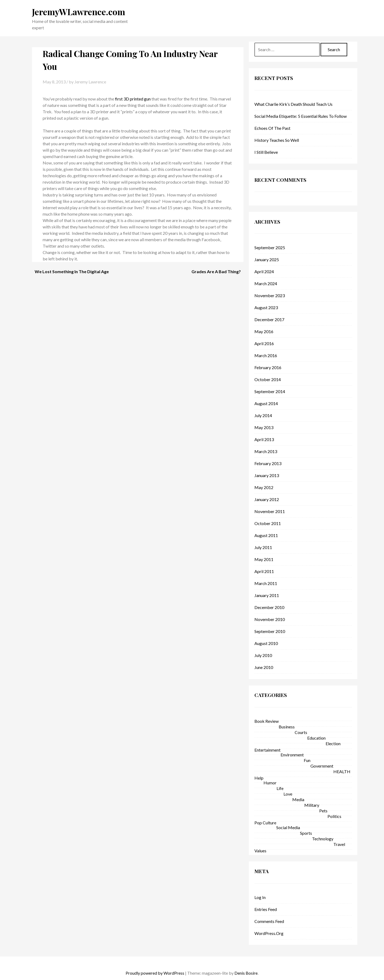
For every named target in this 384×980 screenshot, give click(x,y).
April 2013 (264, 439)
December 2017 (269, 319)
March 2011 (266, 583)
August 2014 (266, 403)
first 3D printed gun (133, 99)
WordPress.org (269, 933)
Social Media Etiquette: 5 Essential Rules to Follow (301, 116)
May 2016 (264, 331)
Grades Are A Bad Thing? (216, 271)
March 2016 (266, 355)
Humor (270, 783)
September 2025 (270, 247)
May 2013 (264, 427)
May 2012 (264, 487)
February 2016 (268, 367)
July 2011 (263, 547)
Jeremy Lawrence (90, 82)
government (322, 766)
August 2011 (266, 535)
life (280, 788)
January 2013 (267, 475)
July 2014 (263, 415)
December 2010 (269, 607)
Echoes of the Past (272, 128)
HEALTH (342, 771)
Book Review (267, 721)
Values (260, 851)
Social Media (288, 827)
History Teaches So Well (277, 140)
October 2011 (268, 523)
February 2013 (268, 463)
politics (334, 816)
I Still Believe (266, 152)
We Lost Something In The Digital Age (72, 271)
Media (298, 799)
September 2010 (270, 631)
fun (307, 760)
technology (323, 839)
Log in (260, 897)
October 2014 (268, 379)
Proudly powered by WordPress (155, 973)
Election (333, 743)
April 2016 (264, 343)
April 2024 (264, 271)
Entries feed (266, 909)
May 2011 (264, 559)
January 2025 (267, 259)
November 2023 (270, 295)
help (259, 778)
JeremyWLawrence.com (79, 12)
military (312, 805)
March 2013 (266, 451)
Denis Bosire (246, 973)
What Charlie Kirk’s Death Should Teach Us (293, 104)
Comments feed (269, 921)
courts (301, 732)
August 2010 (266, 643)
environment (292, 755)
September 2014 (270, 391)
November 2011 (270, 511)
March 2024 (266, 283)
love (288, 794)
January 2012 (267, 499)
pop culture (265, 823)
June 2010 (264, 667)
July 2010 (263, 655)
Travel (339, 844)
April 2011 (264, 571)
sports (306, 833)
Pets (323, 811)
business (287, 727)
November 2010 (270, 619)
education (316, 738)
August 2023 (266, 307)
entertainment (267, 750)
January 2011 (267, 595)
